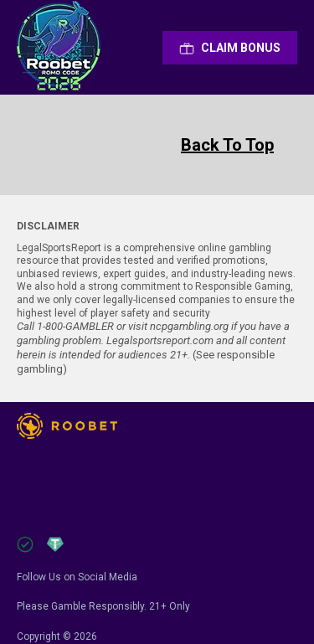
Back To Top (227, 145)
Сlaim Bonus (230, 48)
